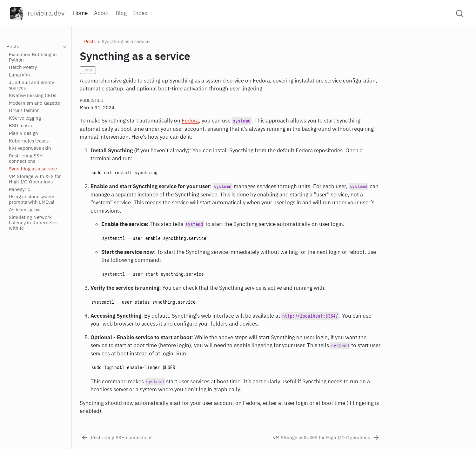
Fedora (190, 121)
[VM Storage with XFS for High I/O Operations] (326, 438)
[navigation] (63, 47)
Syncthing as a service (126, 41)
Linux (88, 70)
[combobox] (460, 13)
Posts (90, 41)
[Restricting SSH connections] (117, 438)
